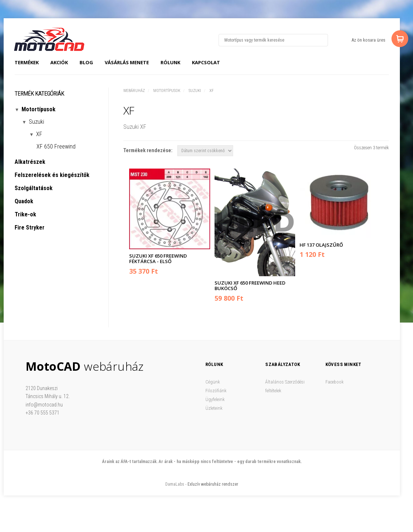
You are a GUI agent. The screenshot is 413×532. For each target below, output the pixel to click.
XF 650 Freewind (56, 147)
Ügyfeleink (215, 399)
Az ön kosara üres (368, 40)
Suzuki (195, 91)
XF (212, 91)
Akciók (59, 62)
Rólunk (170, 62)
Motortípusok (167, 91)
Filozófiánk (216, 391)
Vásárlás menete (127, 62)
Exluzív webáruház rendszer (213, 484)
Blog (86, 62)
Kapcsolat (206, 62)
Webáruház (134, 91)
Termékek (27, 62)
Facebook (335, 382)
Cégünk (213, 382)
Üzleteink (214, 408)
